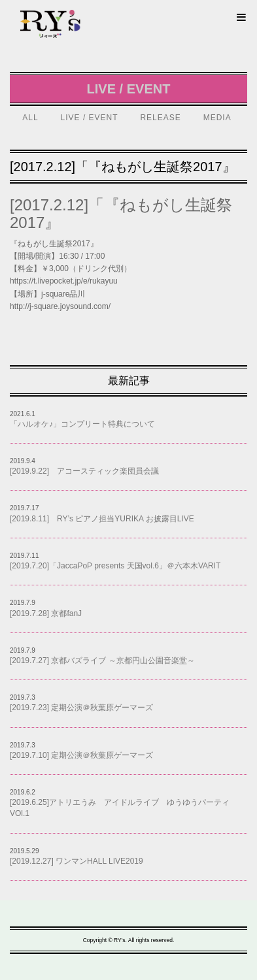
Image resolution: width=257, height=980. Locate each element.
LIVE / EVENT (90, 118)
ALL (30, 118)
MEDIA (217, 118)
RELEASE (160, 118)
